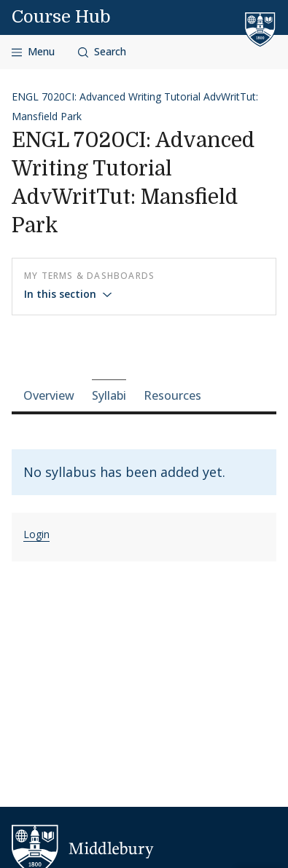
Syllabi (109, 395)
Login (36, 534)
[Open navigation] (33, 52)
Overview (49, 395)
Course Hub (61, 17)
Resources (172, 395)
